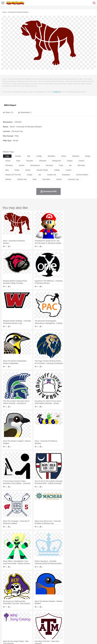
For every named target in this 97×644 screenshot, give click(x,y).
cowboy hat (52, 175)
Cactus (30, 615)
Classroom (31, 626)
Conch (35, 615)
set (70, 165)
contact (81, 161)
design (88, 156)
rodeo (17, 170)
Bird (19, 619)
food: (5, 629)
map (29, 156)
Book (24, 626)
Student (12, 626)
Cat (30, 619)
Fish (66, 619)
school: (5, 626)
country (69, 170)
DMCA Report (10, 105)
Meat (46, 629)
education (49, 165)
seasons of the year (13, 175)
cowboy (18, 156)
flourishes (9, 165)
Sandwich (52, 629)
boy (81, 622)
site (40, 175)
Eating (90, 629)
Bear (15, 619)
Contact (27, 639)
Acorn (11, 615)
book (35, 179)
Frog (71, 619)
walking (63, 622)
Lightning (68, 615)
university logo (73, 179)
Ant (11, 619)
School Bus (59, 626)
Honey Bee (77, 619)
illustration (52, 156)
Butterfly (25, 619)
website (8, 179)
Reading (39, 626)
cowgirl (30, 175)
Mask (11, 622)
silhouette (43, 161)
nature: (5, 615)
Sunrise (80, 615)
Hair (73, 622)
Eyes (57, 622)
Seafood (59, 629)
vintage (39, 156)
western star (22, 179)
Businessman (40, 622)
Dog (45, 619)
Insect (84, 619)
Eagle (54, 619)
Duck (49, 619)
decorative (46, 179)
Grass (62, 615)
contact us (57, 92)
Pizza (85, 629)
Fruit (41, 629)
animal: (5, 619)
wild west (81, 165)
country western (82, 175)
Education (51, 626)
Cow (41, 619)
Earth (41, 615)
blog (7, 170)
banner (28, 170)
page (7, 156)
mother (32, 622)
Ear (53, 622)
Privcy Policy (19, 639)
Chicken (35, 619)
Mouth (92, 622)
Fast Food (35, 629)
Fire (45, 615)
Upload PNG (43, 639)
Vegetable (67, 629)
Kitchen (74, 629)
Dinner (80, 629)
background (57, 161)
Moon (74, 615)
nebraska (76, 156)
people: (5, 622)
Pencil (45, 626)
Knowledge (72, 626)
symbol (22, 165)
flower (64, 156)
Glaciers (56, 615)
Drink (29, 629)
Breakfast (11, 629)
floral (61, 165)
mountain (30, 161)
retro (18, 161)
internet (59, 179)
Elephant (61, 619)
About (4, 639)
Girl (77, 622)
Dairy (18, 629)
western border (42, 170)
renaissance (35, 165)
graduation (66, 175)
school (8, 161)
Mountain (87, 615)
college (57, 170)
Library (80, 626)
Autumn (17, 615)
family (26, 622)
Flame (50, 615)
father (86, 622)
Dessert (23, 629)
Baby (16, 622)
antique (70, 161)
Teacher (19, 626)
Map (66, 626)
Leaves (23, 615)
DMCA (34, 639)
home (69, 622)
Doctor (48, 622)
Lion (89, 619)
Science (86, 626)
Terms (11, 639)
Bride (21, 622)
